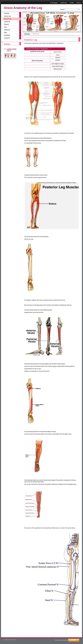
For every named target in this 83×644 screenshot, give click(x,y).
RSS (72, 3)
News (6, 32)
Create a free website (61, 640)
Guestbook (7, 35)
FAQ (5, 27)
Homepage (27, 34)
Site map (64, 3)
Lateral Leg (7, 22)
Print (79, 3)
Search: (62, 9)
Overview (7, 13)
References (7, 30)
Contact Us (7, 38)
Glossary (7, 24)
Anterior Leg (7, 16)
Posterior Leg (8, 19)
